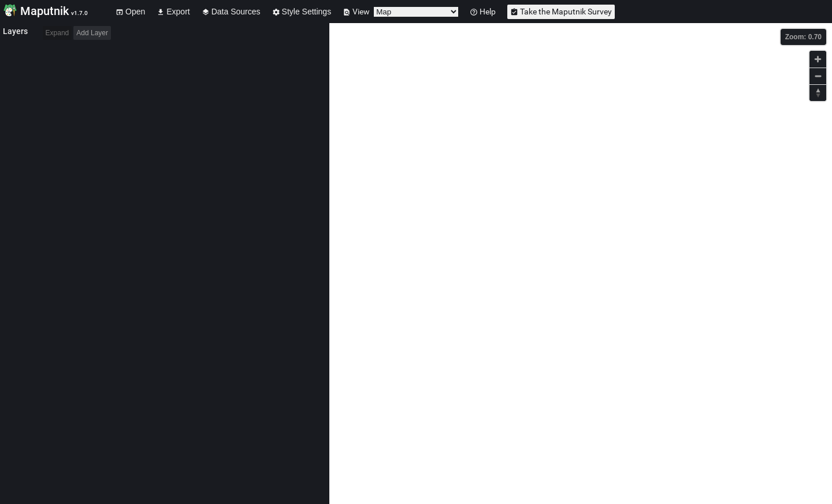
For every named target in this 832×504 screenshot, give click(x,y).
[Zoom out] (818, 76)
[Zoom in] (818, 59)
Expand (57, 33)
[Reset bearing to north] (818, 93)
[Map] (581, 264)
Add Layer (92, 33)
